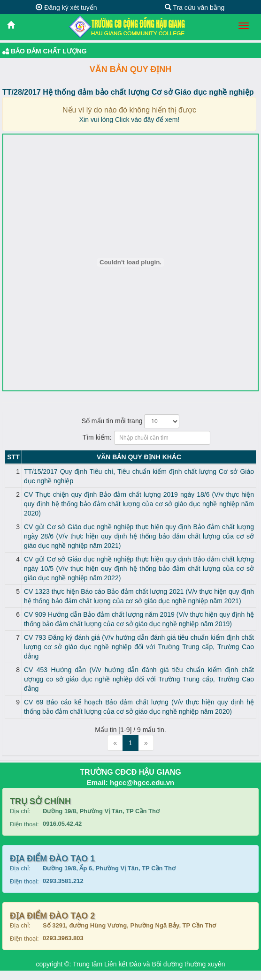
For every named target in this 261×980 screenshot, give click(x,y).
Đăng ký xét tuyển (66, 7)
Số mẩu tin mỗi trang (131, 421)
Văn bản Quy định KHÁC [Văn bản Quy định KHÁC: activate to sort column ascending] (139, 457)
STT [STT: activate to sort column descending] (13, 457)
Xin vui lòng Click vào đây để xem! (129, 120)
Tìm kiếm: (131, 438)
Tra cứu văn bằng (195, 7)
